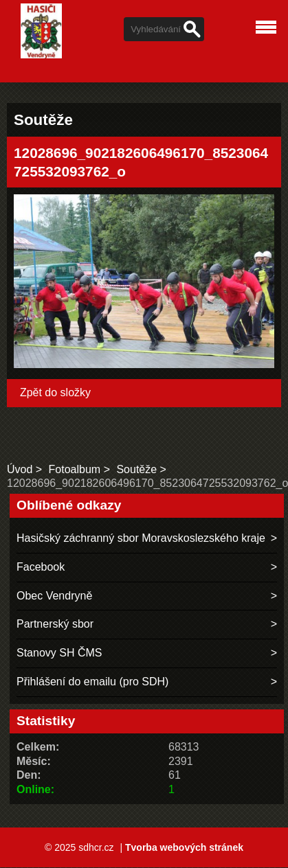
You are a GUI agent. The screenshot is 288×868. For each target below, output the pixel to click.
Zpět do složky (55, 392)
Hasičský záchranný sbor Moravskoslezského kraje (141, 538)
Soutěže (136, 469)
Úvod (20, 469)
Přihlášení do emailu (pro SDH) (92, 682)
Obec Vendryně (54, 596)
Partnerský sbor (55, 624)
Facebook (41, 567)
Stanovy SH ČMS (59, 653)
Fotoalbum (75, 469)
